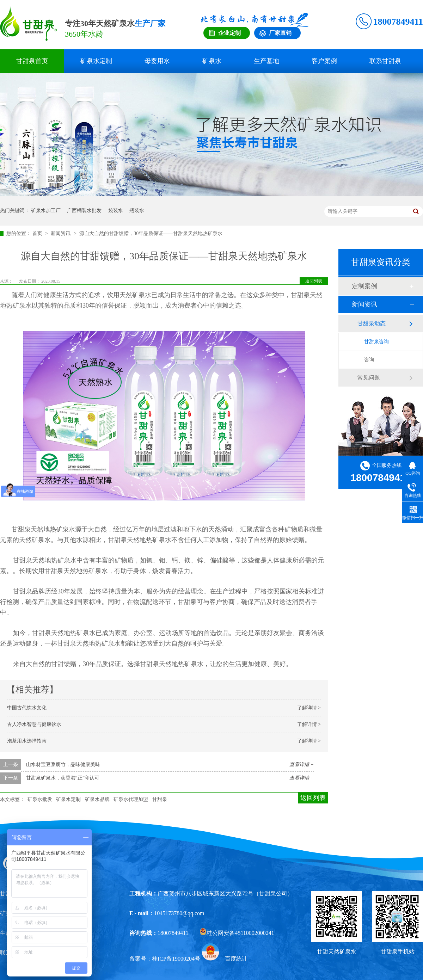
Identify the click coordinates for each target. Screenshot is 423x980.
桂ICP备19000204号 (176, 959)
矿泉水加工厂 (46, 211)
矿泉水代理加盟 (131, 799)
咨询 (369, 360)
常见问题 (369, 378)
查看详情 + (302, 765)
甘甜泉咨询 (376, 342)
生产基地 (266, 61)
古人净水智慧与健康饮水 (34, 724)
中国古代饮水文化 (27, 708)
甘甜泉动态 (372, 323)
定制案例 (364, 286)
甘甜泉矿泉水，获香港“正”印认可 (63, 778)
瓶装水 (137, 211)
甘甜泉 (160, 799)
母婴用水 (157, 61)
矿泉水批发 (40, 799)
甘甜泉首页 (32, 61)
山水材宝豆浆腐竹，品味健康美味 (63, 765)
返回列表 (314, 281)
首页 (38, 233)
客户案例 (324, 61)
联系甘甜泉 (385, 61)
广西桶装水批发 (84, 211)
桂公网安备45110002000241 (237, 933)
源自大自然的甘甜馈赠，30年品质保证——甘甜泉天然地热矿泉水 (151, 233)
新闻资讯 (61, 233)
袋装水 (116, 211)
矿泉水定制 (96, 61)
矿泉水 (212, 61)
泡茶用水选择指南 (27, 741)
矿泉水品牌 (97, 799)
